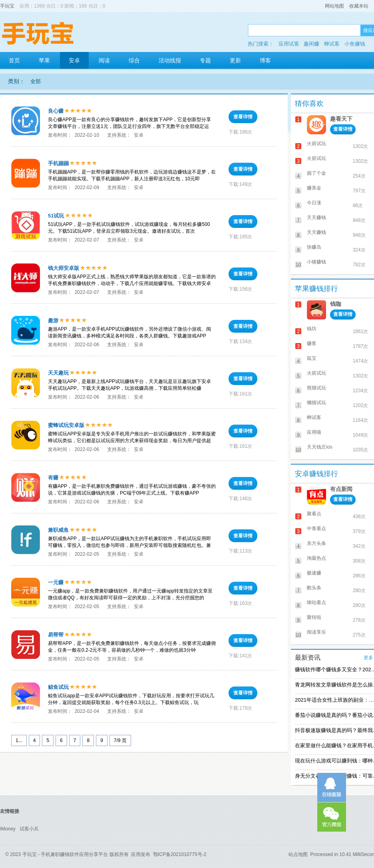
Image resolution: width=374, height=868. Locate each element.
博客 (265, 60)
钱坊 (312, 329)
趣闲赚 (311, 44)
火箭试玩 (316, 144)
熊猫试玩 (316, 388)
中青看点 (316, 529)
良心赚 (56, 111)
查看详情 (243, 117)
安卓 (74, 60)
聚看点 (314, 514)
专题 (205, 60)
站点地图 (298, 854)
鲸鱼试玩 (58, 687)
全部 (36, 81)
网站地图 (334, 6)
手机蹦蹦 (58, 163)
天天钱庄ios (319, 447)
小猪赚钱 (316, 262)
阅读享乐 (316, 632)
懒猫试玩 (316, 403)
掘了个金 (316, 173)
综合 (134, 60)
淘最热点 (316, 558)
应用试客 (289, 44)
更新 (235, 60)
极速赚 (314, 573)
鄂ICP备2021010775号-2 (180, 854)
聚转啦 (314, 617)
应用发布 (141, 854)
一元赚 (56, 582)
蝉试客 (332, 44)
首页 (14, 60)
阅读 (104, 60)
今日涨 (314, 203)
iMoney (8, 829)
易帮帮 (56, 635)
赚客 (312, 343)
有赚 (53, 478)
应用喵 (314, 432)
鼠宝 (312, 358)
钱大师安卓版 (64, 268)
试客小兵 (29, 829)
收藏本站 (359, 6)
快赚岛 (314, 247)
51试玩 (56, 216)
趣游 (53, 320)
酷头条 (314, 588)
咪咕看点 (316, 603)
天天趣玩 (58, 373)
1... (19, 740)
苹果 (44, 60)
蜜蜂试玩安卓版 (66, 425)
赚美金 (314, 188)
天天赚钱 (316, 217)
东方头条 (316, 543)
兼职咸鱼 (58, 530)
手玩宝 (7, 6)
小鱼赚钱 (355, 44)
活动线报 (170, 60)
